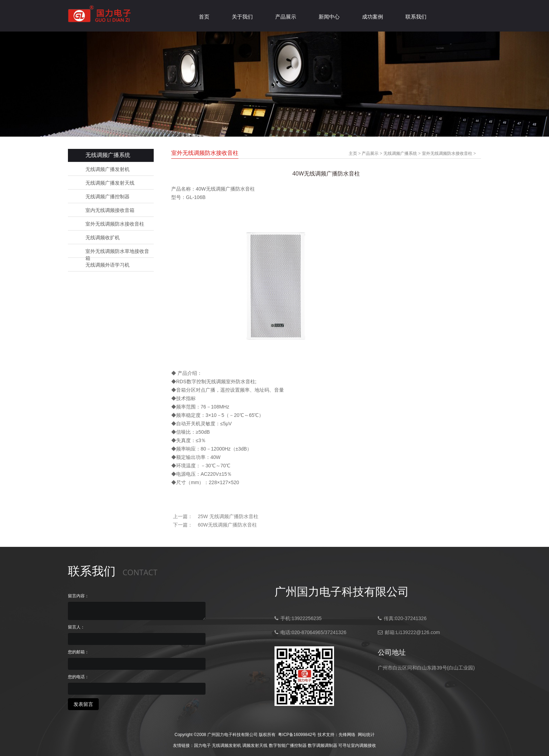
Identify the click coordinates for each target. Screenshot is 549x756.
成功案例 (373, 17)
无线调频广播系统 (400, 153)
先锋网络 (347, 735)
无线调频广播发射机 (107, 169)
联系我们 (416, 17)
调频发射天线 (255, 745)
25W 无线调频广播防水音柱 (228, 516)
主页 (353, 153)
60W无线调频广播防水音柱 (227, 525)
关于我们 (242, 17)
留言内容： (78, 596)
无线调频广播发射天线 (110, 183)
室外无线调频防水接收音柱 (115, 224)
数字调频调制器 (322, 745)
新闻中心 (329, 17)
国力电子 (202, 745)
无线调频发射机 (227, 745)
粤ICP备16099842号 (297, 735)
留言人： (76, 627)
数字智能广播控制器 (288, 745)
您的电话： (78, 677)
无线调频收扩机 (103, 238)
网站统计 (366, 735)
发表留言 (83, 704)
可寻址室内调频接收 (357, 745)
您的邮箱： (78, 652)
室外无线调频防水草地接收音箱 (117, 252)
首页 (204, 17)
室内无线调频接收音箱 (110, 210)
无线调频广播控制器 (107, 197)
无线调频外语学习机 (107, 265)
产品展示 (286, 17)
